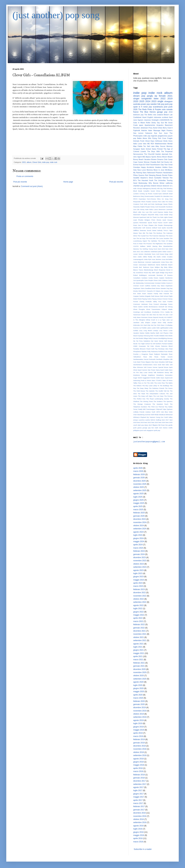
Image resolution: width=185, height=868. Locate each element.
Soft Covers (148, 367)
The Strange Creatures (142, 404)
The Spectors (168, 401)
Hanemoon (137, 315)
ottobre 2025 (139, 487)
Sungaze (137, 149)
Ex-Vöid (146, 165)
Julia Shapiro (145, 323)
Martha (153, 333)
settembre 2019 (140, 717)
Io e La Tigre (161, 320)
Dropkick (157, 196)
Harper (144, 315)
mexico (165, 428)
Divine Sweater (161, 288)
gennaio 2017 (139, 810)
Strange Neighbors (148, 375)
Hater (150, 130)
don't (150, 425)
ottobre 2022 (139, 599)
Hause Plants (168, 204)
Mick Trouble (155, 336)
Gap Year (164, 165)
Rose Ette (148, 357)
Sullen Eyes (160, 378)
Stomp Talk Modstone (156, 372)
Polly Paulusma (152, 351)
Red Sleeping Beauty (153, 175)
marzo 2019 (138, 736)
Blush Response (160, 270)
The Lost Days (158, 396)
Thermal (161, 407)
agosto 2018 (138, 759)
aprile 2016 (138, 838)
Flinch (143, 202)
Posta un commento (25, 176)
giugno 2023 (138, 577)
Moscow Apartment (140, 217)
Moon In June (159, 170)
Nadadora (147, 341)
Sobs (167, 365)
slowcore (166, 186)
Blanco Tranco (138, 270)
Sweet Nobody (157, 230)
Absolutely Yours (150, 254)
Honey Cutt (154, 207)
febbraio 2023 (139, 589)
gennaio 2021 (139, 666)
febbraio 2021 (139, 663)
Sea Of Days (143, 225)
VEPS (158, 412)
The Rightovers (158, 244)
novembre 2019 (140, 711)
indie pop (46, 162)
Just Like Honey (139, 209)
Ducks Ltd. (168, 162)
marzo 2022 (138, 621)
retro (135, 157)
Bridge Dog (164, 273)
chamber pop (138, 186)
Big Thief (163, 188)
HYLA (162, 312)
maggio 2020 (139, 692)
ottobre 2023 (139, 564)
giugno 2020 (138, 688)
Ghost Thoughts (139, 309)
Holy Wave (137, 317)
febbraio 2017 (139, 806)
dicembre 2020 (139, 669)
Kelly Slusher (168, 323)
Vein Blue (164, 412)
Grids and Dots (149, 204)
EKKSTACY (142, 291)
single (160, 101)
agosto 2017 (138, 787)
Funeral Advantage (160, 304)
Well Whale (155, 415)
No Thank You (155, 217)
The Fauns (169, 388)
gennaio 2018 (139, 778)
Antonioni (148, 262)
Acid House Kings (162, 254)
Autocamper (143, 265)
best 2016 (161, 249)
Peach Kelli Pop (152, 349)
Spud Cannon (143, 370)
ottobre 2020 (139, 676)
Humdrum (169, 207)
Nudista (170, 344)
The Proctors (148, 244)
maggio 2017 (139, 797)
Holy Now (137, 170)
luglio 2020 (138, 685)
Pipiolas (144, 351)
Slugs (171, 362)
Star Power (151, 370)
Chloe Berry (162, 128)
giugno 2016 (138, 832)
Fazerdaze (142, 199)
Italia (135, 144)
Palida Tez (142, 146)
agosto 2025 (138, 494)
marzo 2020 (138, 698)
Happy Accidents (148, 167)
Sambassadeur (138, 359)
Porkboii (161, 351)
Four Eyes (162, 302)
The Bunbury (158, 233)
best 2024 (162, 422)
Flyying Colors (147, 299)
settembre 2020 (140, 679)
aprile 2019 (138, 733)
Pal (148, 346)
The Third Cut (153, 407)
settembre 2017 (140, 784)
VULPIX (136, 246)
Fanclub (166, 294)
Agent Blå (141, 157)
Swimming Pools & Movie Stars (144, 380)
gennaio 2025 (139, 516)
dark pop (141, 425)
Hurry (170, 141)
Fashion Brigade (145, 296)
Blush (135, 191)
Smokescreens (147, 365)
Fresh (142, 141)
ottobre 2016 (139, 819)
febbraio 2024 (139, 551)
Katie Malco (149, 209)
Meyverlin (151, 215)
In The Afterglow (139, 320)
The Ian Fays (141, 238)
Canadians (137, 278)
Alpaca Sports (151, 157)
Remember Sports (146, 223)
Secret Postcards (150, 359)
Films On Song (163, 199)
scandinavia (158, 107)
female (162, 96)
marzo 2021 (138, 660)
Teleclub (166, 178)
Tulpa (164, 409)
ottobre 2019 (139, 714)
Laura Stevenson (160, 209)
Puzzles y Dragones (141, 354)
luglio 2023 (138, 573)
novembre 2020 (140, 672)
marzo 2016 (138, 842)
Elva (171, 291)
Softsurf (155, 228)
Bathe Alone (142, 138)
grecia (140, 428)
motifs (170, 428)
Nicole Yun (137, 344)
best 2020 (169, 249)
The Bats (149, 233)
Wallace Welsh (145, 246)
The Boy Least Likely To (151, 386)
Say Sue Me (162, 123)
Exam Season (147, 294)
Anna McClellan (167, 259)
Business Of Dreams (165, 275)
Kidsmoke (137, 325)
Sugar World (138, 378)
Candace (144, 278)
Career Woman (144, 162)
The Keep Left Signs (145, 396)
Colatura (165, 280)
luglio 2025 (138, 497)
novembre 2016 (140, 816)
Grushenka (156, 312)
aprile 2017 (138, 800)
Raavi (151, 354)
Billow (170, 267)
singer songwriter (143, 98)
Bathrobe (164, 265)
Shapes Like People (155, 225)
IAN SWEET (168, 317)
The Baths (169, 383)
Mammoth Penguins (140, 215)
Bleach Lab (168, 115)
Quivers (136, 223)
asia (164, 109)
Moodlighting (162, 338)
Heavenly (136, 207)
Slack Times (141, 362)
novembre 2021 (140, 634)
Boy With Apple (154, 273)
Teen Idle (142, 233)
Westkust (162, 415)
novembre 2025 (140, 484)
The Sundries (168, 244)
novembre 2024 (140, 522)
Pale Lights (164, 217)
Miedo (170, 336)
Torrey (135, 409)
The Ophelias (152, 241)
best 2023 (155, 422)
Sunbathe (158, 178)
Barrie (158, 265)
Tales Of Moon (167, 380)
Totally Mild (142, 409)
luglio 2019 (138, 723)
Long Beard (148, 330)
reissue (159, 186)
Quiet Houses (168, 220)
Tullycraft (159, 409)
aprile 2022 (138, 618)
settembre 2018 (140, 755)
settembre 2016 (140, 822)
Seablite (136, 178)
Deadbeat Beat (150, 288)
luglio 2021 (138, 647)
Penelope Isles (163, 349)
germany (147, 186)
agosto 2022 (138, 605)
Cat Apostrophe (139, 280)
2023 (154, 101)
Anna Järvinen (156, 259)
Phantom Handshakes (164, 173)
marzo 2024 (138, 548)
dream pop (139, 96)
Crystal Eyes (157, 194)
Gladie (170, 309)
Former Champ (139, 302)
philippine (136, 430)
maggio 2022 (139, 615)
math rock (158, 428)
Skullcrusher (137, 228)
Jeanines (147, 120)
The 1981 (150, 383)
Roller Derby (151, 123)
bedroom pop (138, 115)
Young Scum (153, 249)
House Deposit (153, 317)
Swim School (146, 149)
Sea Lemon (138, 133)
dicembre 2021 (139, 631)
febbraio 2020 (139, 701)
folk (159, 425)
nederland (154, 252)
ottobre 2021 (139, 637)
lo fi (140, 107)
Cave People (149, 280)
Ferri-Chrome (151, 199)
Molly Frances (153, 338)
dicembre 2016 (139, 813)
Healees (158, 167)
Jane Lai (169, 320)
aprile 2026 (138, 468)
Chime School (161, 191)
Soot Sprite (162, 228)
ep (156, 96)
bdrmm (153, 420)
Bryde (140, 191)
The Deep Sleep (142, 388)
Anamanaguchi (138, 259)
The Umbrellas (160, 180)
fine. (171, 154)
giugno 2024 (138, 538)
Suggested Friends (149, 378)
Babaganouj (147, 188)
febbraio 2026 (139, 474)
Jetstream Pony (146, 128)
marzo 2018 (138, 771)
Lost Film (149, 212)
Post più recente (20, 182)
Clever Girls (37, 162)
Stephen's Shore (147, 178)
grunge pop (147, 428)
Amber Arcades (167, 257)
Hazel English (148, 117)
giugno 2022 (138, 612)
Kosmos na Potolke (140, 328)
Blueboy (170, 188)
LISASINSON (165, 120)
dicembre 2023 (139, 557)
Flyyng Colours (157, 299)
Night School (145, 344)
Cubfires (148, 286)
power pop (145, 104)
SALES (170, 357)
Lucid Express (158, 212)
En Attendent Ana (167, 196)
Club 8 (170, 128)
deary (146, 425)
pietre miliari (162, 252)
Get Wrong (169, 307)
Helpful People (145, 207)
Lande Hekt (156, 328)
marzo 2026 (138, 471)
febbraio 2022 (139, 624)
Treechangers (151, 409)
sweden (154, 104)
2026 (135, 109)
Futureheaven (155, 165)
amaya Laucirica (139, 420)
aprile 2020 (138, 695)
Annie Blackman (139, 262)
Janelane (136, 323)
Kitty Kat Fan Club (154, 325)
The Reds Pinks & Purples (150, 109)
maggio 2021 (139, 653)
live (153, 428)
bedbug (159, 420)
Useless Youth (150, 412)
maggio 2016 (139, 835)
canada (169, 109)
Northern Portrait (161, 344)
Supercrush (169, 378)
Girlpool (164, 309)
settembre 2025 (140, 490)
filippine (155, 425)
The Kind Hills (151, 238)
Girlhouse (159, 141)
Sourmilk (170, 228)
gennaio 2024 (139, 554)
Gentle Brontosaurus (151, 307)
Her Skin (149, 315)
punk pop (169, 104)
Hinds (165, 141)
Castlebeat (137, 117)
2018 (171, 112)
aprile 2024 (138, 545)
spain (136, 107)
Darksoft (165, 194)
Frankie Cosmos (152, 202)
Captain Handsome (166, 278)
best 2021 (137, 252)
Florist (140, 299)
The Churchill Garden (153, 154)
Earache (150, 291)
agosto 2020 (138, 682)
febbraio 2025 (139, 513)
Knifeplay (169, 325)
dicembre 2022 (139, 593)
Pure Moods (168, 351)
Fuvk (141, 204)
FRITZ (135, 199)
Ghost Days (150, 141)
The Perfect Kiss (139, 399)
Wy (148, 417)
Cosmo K (169, 283)
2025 (142, 101)
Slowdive (162, 362)
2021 (24, 162)
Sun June (163, 133)
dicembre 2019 (139, 707)
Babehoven (152, 265)
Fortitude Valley (151, 302)
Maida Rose (168, 212)
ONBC (135, 346)
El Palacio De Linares (161, 291)
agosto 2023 (138, 570)
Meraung (147, 336)
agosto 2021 (138, 644)
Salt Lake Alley (153, 146)
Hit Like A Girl (168, 315)
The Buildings (164, 386)
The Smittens (158, 401)
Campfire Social (149, 191)
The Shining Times (146, 401)
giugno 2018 (138, 762)
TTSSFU (159, 380)
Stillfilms (136, 230)
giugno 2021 (138, 650)
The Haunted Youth (145, 180)
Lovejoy (155, 330)
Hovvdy (161, 317)
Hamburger (159, 204)
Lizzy (141, 330)
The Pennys (168, 396)
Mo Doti (136, 338)
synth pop (157, 430)
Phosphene (137, 351)
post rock (143, 430)
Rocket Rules (167, 175)
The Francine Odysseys (157, 236)
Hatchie (144, 130)
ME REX (151, 144)
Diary (142, 196)
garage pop (162, 112)
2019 (170, 98)
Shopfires (166, 359)
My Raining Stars (140, 173)
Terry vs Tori (142, 383)
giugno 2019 (138, 727)
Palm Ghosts (155, 346)
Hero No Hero (158, 315)
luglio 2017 (138, 790)
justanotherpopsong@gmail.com (149, 442)
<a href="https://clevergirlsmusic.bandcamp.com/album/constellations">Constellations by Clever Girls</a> (68, 142)
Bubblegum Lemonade (147, 275)
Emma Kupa (138, 165)
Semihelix (159, 359)
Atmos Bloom (162, 157)
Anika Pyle (147, 259)
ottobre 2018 (139, 752)
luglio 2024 (138, 535)
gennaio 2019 (139, 743)
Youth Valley (168, 417)
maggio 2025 (139, 503)
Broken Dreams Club (159, 159)
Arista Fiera (165, 262)
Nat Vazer (155, 341)
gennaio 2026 (139, 478)
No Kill (153, 344)
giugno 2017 (138, 794)
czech (135, 425)
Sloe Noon (155, 362)
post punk (168, 107)
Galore (140, 307)
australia (137, 104)
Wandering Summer (144, 415)
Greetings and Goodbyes (142, 312)
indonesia (157, 117)
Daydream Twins (139, 288)
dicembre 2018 (139, 746)
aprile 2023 (138, 583)
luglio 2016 (138, 829)
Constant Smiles (160, 283)
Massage (157, 130)
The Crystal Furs (143, 236)
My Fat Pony (138, 341)
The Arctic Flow (160, 383)
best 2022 (148, 422)
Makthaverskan (161, 144)
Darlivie (154, 286)
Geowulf (161, 307)
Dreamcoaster (149, 196)
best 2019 (140, 422)
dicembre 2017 (139, 781)
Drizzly (136, 291)
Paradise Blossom (139, 349)
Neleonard (151, 173)
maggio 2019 (139, 730)
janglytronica (163, 136)
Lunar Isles (142, 144)
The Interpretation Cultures (156, 394)
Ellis (150, 138)
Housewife (162, 207)
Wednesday (143, 183)
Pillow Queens (139, 175)
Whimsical (169, 415)
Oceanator (142, 346)
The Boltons (137, 386)
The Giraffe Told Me (162, 391)
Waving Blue (157, 246)
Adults (140, 257)
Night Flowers (167, 130)
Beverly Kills (156, 188)
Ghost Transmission (153, 309)
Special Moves (163, 367)
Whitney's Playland (140, 417)
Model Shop (168, 215)
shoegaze (168, 101)
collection (147, 252)
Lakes (149, 328)
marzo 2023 (138, 586)
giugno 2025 (138, 500)
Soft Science (147, 228)
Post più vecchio (116, 182)
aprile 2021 (138, 656)
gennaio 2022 (139, 628)
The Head (141, 394)
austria (148, 420)
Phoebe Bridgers (144, 220)
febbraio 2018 (139, 775)
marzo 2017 (138, 803)
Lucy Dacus (163, 330)
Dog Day (169, 288)
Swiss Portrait (157, 149)
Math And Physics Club (164, 333)
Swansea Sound (145, 230)
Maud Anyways (138, 336)
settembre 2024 (140, 529)
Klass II (163, 325)
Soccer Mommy (166, 146)
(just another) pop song (56, 15)
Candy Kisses (153, 278)
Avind (155, 128)
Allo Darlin (157, 257)
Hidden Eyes (167, 167)
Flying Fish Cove (159, 138)
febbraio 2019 (139, 739)
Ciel (162, 162)
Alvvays (140, 188)
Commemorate (149, 283)
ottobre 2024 (139, 526)
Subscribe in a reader (143, 849)
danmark (165, 154)
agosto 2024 (138, 532)
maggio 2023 (139, 580)
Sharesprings (168, 225)
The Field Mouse (139, 391)
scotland (165, 117)
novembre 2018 (140, 749)
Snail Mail (161, 365)
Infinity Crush (150, 320)
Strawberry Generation (164, 375)
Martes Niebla (145, 333)
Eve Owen (137, 294)
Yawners (152, 417)
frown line (164, 425)
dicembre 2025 (139, 481)
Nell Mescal (168, 341)
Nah (148, 217)
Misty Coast (159, 215)
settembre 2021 (140, 640)
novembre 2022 (140, 596)
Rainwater (164, 354)
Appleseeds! (156, 262)
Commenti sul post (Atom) (32, 186)
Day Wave (161, 286)
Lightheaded (164, 328)
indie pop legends (150, 136)
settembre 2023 (140, 567)
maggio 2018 (139, 765)
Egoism (140, 120)
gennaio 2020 (139, 704)
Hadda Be (169, 312)
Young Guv (160, 417)
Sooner (155, 367)
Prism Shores (156, 220)
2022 (163, 98)
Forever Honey (167, 299)
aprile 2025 (138, 506)
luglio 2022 (138, 609)
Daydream (169, 286)
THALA (166, 230)
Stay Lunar (144, 372)
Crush (142, 286)
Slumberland (137, 365)
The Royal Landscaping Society (158, 399)
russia (169, 252)
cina (142, 252)
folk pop (161, 104)
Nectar (161, 341)
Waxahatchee (168, 246)
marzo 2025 (138, 510)
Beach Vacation (145, 159)
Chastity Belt (155, 162)
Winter (162, 183)
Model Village (143, 338)
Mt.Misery (169, 170)
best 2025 (169, 422)
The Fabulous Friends (157, 388)
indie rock (54, 162)
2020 (136, 101)
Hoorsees (144, 317)
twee (156, 98)
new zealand (158, 115)
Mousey (170, 338)
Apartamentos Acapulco (154, 125)
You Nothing (144, 249)
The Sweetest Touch (160, 404)
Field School (164, 296)
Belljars (157, 267)
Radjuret (157, 354)
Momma (150, 170)
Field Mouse (155, 296)
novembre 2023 (140, 561)
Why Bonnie (153, 183)
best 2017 (165, 420)
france (136, 112)
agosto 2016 (138, 826)
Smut (155, 365)
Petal (171, 349)
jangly (150, 96)
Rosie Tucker (160, 357)
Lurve (144, 170)
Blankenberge (149, 270)
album (29, 162)
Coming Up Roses (146, 194)
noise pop (147, 107)
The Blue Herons (148, 112)
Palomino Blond (167, 346)
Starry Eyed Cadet (162, 370)
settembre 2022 (140, 602)
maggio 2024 (139, 542)
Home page (68, 182)
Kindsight (155, 120)
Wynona (136, 249)
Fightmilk (137, 130)
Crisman (136, 286)
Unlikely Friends (139, 412)
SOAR (165, 223)
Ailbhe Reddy (147, 257)
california (169, 183)
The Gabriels (150, 391)
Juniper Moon (157, 323)
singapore (150, 430)
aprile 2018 (138, 768)
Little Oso (141, 212)
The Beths (148, 115)
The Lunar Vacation (163, 238)
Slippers (148, 362)
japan (141, 125)
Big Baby (164, 267)
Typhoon (170, 409)
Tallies (135, 383)
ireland (153, 186)
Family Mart (158, 294)
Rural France (158, 223)
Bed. (141, 267)
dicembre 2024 (139, 519)
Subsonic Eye (151, 133)
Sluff (167, 362)
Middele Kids (164, 336)
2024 (148, 101)
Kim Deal (144, 325)
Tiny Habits (169, 407)
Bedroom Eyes (148, 267)
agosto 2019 (138, 720)
